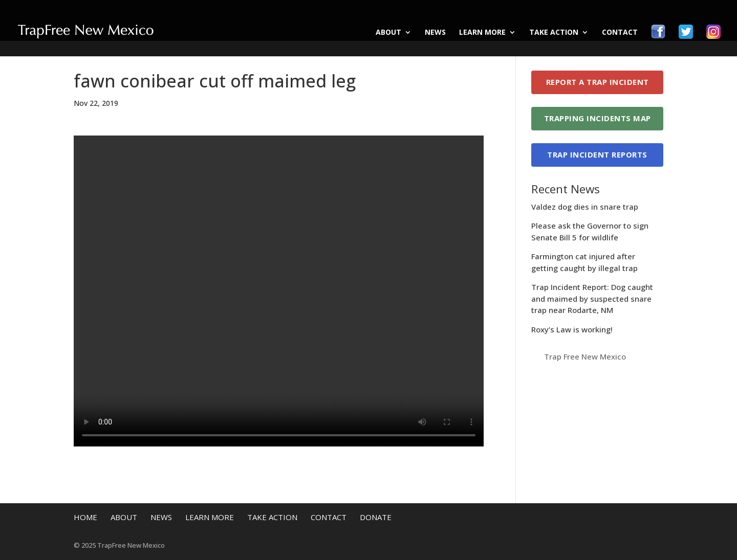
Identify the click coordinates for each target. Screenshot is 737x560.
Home (85, 517)
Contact (620, 33)
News (435, 33)
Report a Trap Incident (598, 82)
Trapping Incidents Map (598, 118)
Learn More (482, 33)
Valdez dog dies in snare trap (585, 207)
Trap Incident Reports (597, 154)
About (388, 33)
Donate (376, 517)
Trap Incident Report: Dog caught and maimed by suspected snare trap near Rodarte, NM (592, 298)
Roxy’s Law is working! (572, 329)
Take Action (554, 33)
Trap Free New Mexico (585, 356)
